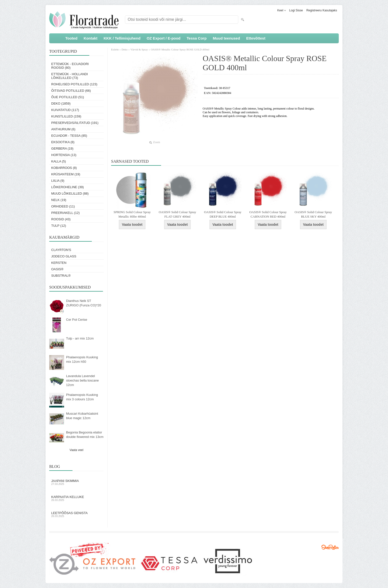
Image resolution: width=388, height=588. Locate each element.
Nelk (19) (59, 200)
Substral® (61, 276)
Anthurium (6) (63, 129)
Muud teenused (226, 38)
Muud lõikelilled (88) (70, 193)
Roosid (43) (61, 219)
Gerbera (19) (62, 148)
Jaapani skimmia (76, 482)
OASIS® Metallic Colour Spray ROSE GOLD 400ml (180, 49)
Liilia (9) (58, 181)
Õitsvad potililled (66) (71, 91)
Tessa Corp (197, 38)
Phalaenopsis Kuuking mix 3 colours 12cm (82, 397)
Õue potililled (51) (68, 97)
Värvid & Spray (139, 49)
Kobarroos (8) (64, 168)
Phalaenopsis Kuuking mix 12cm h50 (82, 359)
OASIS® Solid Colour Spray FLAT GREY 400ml (177, 214)
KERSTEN (59, 263)
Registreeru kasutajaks (322, 10)
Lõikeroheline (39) (68, 187)
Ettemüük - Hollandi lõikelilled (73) (70, 76)
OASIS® (57, 269)
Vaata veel (76, 450)
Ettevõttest (256, 38)
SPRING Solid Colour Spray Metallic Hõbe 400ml (132, 214)
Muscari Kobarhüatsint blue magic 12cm (82, 416)
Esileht (115, 49)
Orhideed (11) (63, 206)
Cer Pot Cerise (77, 320)
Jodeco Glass (64, 256)
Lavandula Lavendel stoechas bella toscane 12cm (82, 380)
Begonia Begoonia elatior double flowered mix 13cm (85, 435)
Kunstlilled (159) (66, 116)
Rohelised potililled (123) (74, 84)
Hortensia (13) (64, 155)
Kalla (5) (59, 161)
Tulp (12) (59, 226)
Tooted (71, 38)
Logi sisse (296, 10)
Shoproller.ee (330, 547)
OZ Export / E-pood (164, 38)
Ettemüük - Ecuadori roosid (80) (70, 66)
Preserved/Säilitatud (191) (75, 123)
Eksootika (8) (63, 142)
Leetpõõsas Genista (76, 514)
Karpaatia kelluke (76, 498)
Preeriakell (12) (65, 213)
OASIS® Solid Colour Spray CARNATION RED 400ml (268, 214)
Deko (124, 49)
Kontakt (91, 38)
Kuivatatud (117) (65, 110)
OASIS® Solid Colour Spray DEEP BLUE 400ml (223, 214)
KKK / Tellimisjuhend (122, 38)
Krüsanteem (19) (66, 174)
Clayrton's (61, 250)
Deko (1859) (61, 103)
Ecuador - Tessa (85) (69, 136)
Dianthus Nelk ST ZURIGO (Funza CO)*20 (84, 303)
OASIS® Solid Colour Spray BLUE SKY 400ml (313, 214)
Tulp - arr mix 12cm (80, 338)
